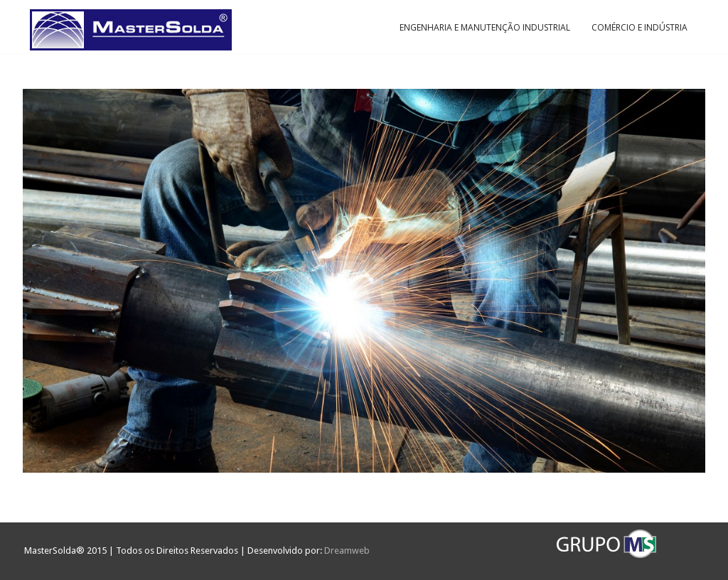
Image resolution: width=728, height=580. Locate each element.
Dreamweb (347, 551)
